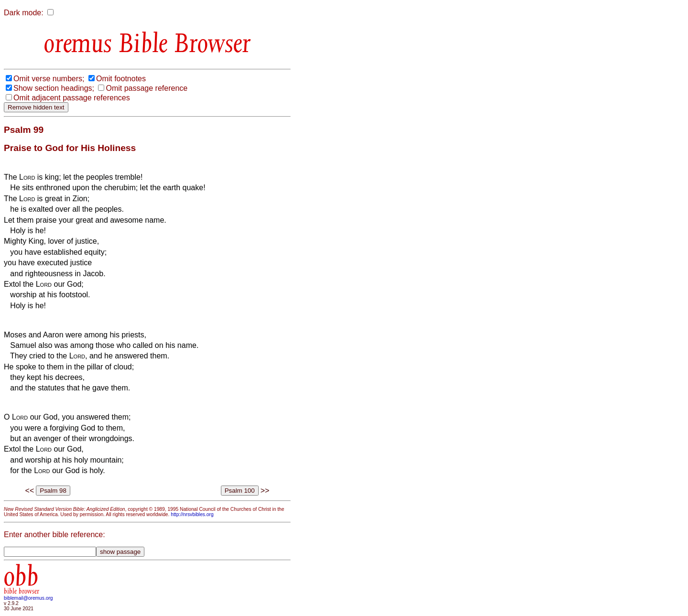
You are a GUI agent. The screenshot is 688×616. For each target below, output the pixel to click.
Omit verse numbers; (49, 79)
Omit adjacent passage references (72, 98)
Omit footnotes (121, 79)
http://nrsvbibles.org (192, 514)
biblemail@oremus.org (28, 598)
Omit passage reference (147, 88)
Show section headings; (54, 88)
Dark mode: (24, 13)
